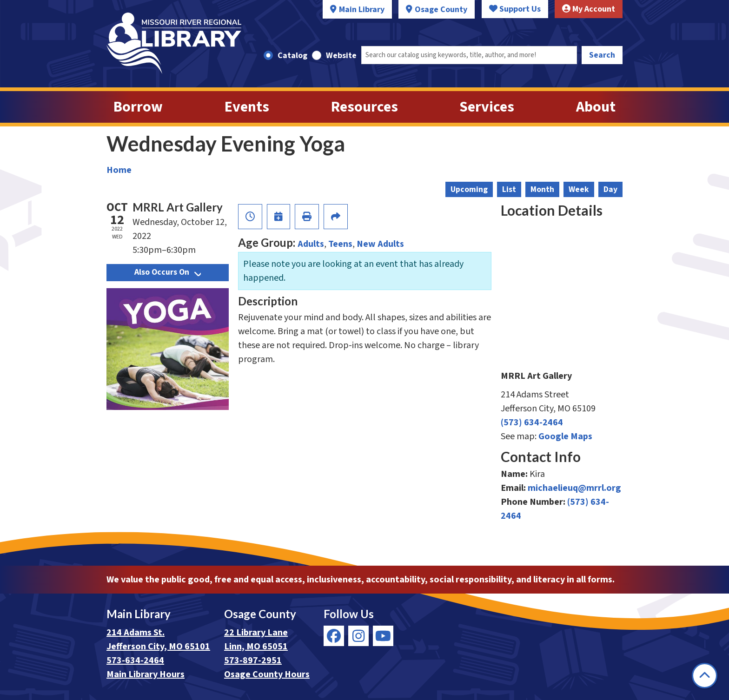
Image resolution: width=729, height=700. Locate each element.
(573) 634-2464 (532, 423)
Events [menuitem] (247, 107)
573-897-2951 (253, 660)
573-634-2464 (135, 660)
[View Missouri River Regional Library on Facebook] (334, 636)
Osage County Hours (267, 674)
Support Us (515, 9)
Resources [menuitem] (364, 107)
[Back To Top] (705, 676)
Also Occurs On (168, 272)
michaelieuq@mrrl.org (574, 488)
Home (119, 170)
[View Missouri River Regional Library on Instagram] (358, 636)
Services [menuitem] (487, 107)
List (509, 189)
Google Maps (565, 436)
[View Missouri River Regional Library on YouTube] (383, 636)
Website (341, 56)
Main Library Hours (146, 674)
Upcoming (469, 189)
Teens (340, 244)
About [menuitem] (596, 107)
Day (610, 189)
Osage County (441, 10)
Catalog (292, 56)
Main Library (362, 10)
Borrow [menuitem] (138, 107)
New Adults (380, 244)
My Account (589, 9)
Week (579, 189)
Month (542, 189)
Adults (311, 244)
